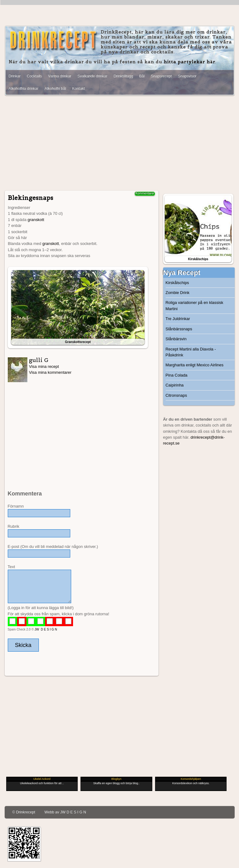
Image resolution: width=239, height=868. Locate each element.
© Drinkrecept (24, 812)
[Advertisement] (120, 144)
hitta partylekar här (189, 62)
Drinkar (15, 76)
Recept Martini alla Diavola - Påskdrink (191, 352)
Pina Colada (177, 375)
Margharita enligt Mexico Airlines (195, 365)
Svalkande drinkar (92, 76)
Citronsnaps (176, 395)
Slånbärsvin (176, 339)
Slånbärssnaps (179, 329)
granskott (36, 220)
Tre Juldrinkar (178, 319)
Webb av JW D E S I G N (65, 812)
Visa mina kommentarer (50, 372)
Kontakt (78, 88)
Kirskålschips (177, 283)
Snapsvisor (187, 76)
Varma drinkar (60, 76)
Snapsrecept (161, 76)
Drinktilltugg (123, 76)
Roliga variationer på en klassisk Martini (195, 305)
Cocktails (34, 76)
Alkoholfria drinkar (24, 88)
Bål (142, 76)
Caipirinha (175, 385)
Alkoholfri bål (55, 88)
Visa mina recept (44, 366)
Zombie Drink (178, 293)
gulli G (39, 360)
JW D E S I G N (46, 629)
